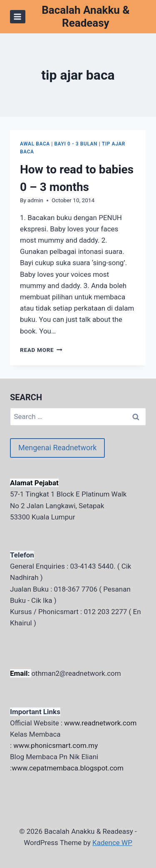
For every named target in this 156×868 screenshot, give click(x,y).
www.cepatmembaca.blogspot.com (68, 768)
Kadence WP (112, 843)
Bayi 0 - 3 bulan (76, 144)
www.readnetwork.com (100, 723)
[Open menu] (18, 16)
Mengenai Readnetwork (57, 448)
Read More (41, 350)
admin (35, 200)
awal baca (35, 144)
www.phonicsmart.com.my (56, 745)
